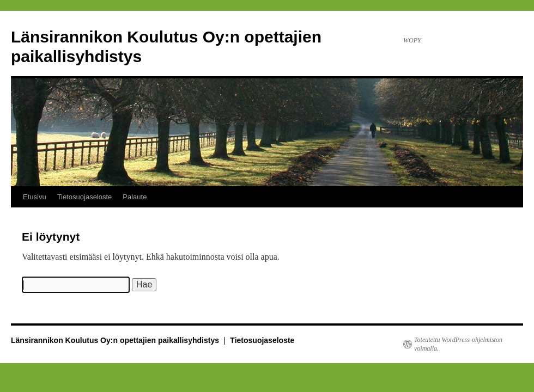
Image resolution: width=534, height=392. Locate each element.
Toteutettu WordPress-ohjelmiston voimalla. (458, 344)
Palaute (135, 197)
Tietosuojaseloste (85, 197)
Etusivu (35, 197)
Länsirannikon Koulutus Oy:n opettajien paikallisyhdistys (116, 340)
